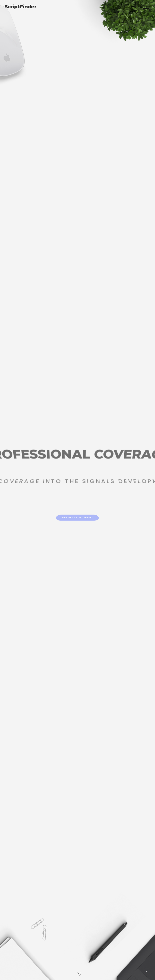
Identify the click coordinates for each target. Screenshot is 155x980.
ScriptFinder (20, 7)
